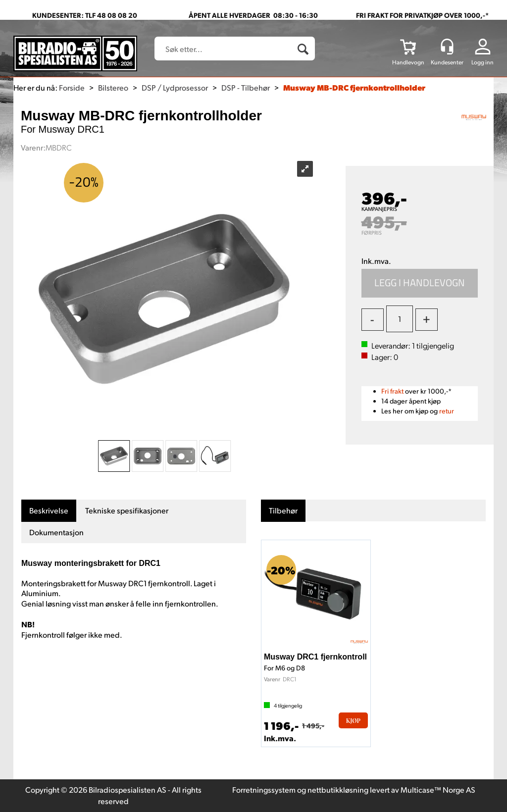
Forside (72, 87)
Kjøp (420, 283)
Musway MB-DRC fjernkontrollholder (354, 87)
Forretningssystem (264, 789)
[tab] (49, 511)
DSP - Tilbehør (246, 87)
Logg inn (482, 62)
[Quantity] (400, 319)
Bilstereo (113, 87)
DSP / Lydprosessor (175, 87)
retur (447, 411)
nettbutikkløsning (338, 789)
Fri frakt (392, 391)
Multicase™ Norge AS (438, 789)
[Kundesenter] (447, 47)
